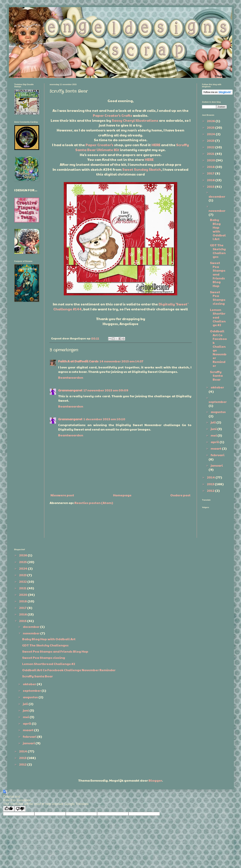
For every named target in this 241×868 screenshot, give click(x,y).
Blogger (155, 780)
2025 (211, 127)
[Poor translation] (20, 809)
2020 (211, 160)
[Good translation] (9, 809)
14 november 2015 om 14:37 (121, 361)
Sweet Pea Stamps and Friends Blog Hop (218, 274)
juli (214, 422)
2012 (211, 490)
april (215, 442)
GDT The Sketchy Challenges (218, 251)
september (218, 402)
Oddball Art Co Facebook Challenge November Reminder (218, 348)
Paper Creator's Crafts (113, 115)
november (217, 210)
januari (217, 465)
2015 (211, 186)
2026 (211, 121)
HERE (156, 145)
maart (216, 448)
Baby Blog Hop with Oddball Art (218, 229)
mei (214, 435)
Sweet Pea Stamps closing (218, 298)
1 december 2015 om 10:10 (104, 419)
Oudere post (180, 495)
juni (214, 429)
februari (218, 455)
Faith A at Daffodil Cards (78, 361)
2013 (211, 484)
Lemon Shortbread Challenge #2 (218, 317)
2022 (211, 147)
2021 (211, 154)
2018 (211, 167)
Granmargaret (70, 390)
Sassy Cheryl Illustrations (135, 120)
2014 (211, 477)
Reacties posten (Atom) (94, 503)
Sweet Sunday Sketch (142, 169)
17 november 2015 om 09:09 (106, 390)
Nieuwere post (62, 495)
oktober (217, 387)
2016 (211, 180)
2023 (211, 140)
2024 (211, 134)
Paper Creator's (100, 145)
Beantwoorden (71, 377)
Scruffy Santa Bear (216, 376)
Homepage (122, 495)
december (217, 196)
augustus (218, 412)
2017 (211, 173)
